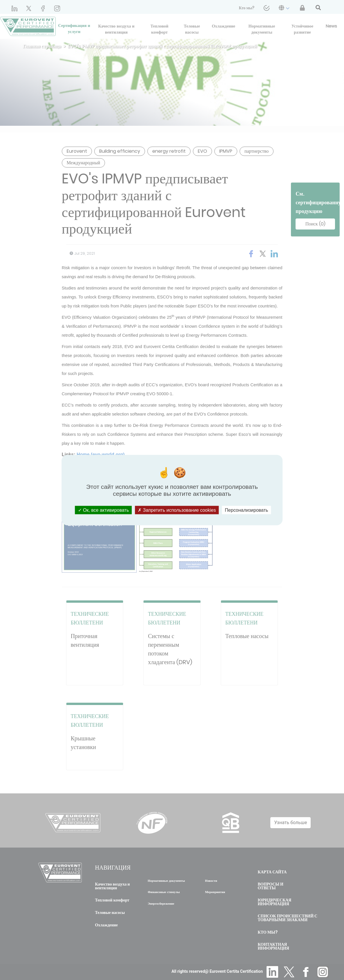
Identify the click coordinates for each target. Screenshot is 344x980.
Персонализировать (246, 510)
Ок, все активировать (104, 510)
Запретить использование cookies (177, 510)
